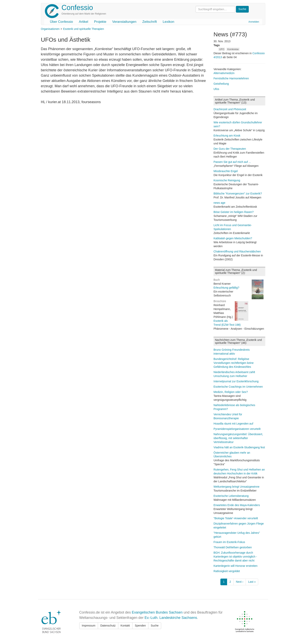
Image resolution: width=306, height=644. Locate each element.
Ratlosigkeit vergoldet (227, 571)
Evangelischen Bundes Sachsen (157, 612)
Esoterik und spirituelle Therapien (84, 29)
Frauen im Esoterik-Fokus (229, 542)
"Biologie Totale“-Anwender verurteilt (236, 518)
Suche (155, 626)
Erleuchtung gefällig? (226, 288)
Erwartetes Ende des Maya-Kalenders (237, 505)
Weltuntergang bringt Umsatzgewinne (236, 487)
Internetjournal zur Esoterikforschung (236, 381)
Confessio (77, 8)
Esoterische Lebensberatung (231, 496)
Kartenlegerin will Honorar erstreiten (235, 566)
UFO (222, 49)
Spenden (140, 626)
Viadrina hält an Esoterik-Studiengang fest (239, 447)
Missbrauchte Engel (226, 171)
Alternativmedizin (224, 73)
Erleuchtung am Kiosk (227, 136)
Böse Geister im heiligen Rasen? (234, 212)
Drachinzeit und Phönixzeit (230, 109)
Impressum (89, 626)
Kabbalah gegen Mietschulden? (233, 238)
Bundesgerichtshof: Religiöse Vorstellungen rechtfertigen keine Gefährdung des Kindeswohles (234, 363)
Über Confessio (61, 22)
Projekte (100, 22)
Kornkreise (233, 49)
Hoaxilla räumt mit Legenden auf (233, 424)
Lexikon (169, 22)
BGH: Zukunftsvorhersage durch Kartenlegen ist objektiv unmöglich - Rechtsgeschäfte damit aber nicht (235, 557)
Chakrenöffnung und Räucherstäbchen (237, 251)
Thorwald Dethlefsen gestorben (233, 547)
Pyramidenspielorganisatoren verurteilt (237, 429)
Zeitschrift (150, 22)
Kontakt (125, 626)
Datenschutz (108, 626)
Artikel (84, 22)
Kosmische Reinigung (227, 180)
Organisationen (50, 29)
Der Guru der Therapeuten (230, 149)
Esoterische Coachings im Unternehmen (238, 387)
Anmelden (254, 22)
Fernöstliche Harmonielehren (231, 78)
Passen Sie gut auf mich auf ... (232, 162)
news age (219, 203)
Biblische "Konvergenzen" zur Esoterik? (238, 194)
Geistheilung (221, 84)
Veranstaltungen (124, 22)
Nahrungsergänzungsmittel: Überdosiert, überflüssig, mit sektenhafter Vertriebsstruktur (238, 438)
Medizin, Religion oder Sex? (231, 392)
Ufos (216, 89)
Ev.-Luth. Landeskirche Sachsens (171, 618)
